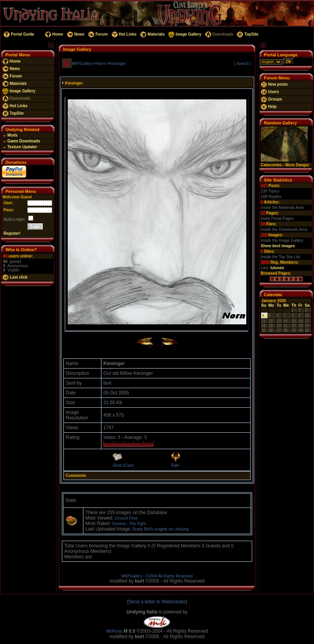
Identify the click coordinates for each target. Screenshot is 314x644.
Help (269, 107)
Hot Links (124, 34)
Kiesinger (118, 64)
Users (270, 92)
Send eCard (123, 465)
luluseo (277, 268)
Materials (152, 34)
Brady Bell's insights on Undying (161, 529)
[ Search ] (243, 64)
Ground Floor (126, 518)
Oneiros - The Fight (129, 524)
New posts (274, 84)
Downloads (219, 34)
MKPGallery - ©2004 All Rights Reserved (157, 576)
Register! (12, 233)
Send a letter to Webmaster (157, 602)
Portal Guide (18, 34)
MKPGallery (82, 64)
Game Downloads (21, 141)
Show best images (278, 246)
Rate (175, 465)
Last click (15, 277)
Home (53, 34)
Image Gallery (184, 34)
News (75, 34)
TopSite (247, 34)
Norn (101, 64)
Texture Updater (20, 147)
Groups (271, 99)
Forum (97, 34)
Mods (10, 135)
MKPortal (114, 631)
